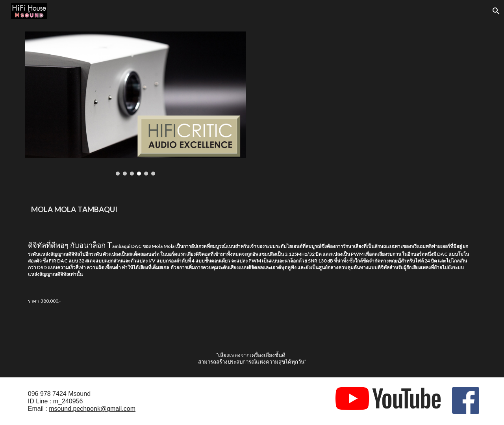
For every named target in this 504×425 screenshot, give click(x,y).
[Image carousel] (135, 103)
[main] (252, 208)
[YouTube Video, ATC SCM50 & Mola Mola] (369, 94)
